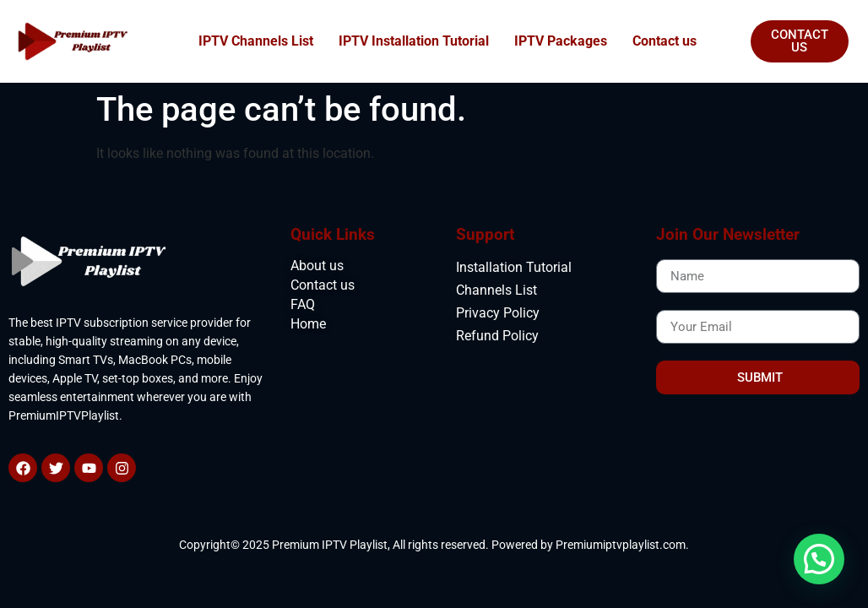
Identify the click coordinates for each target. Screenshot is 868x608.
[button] (819, 559)
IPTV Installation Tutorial (414, 41)
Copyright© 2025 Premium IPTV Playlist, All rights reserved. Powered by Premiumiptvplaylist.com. (434, 545)
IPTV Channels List (256, 41)
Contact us (665, 41)
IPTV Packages (561, 41)
